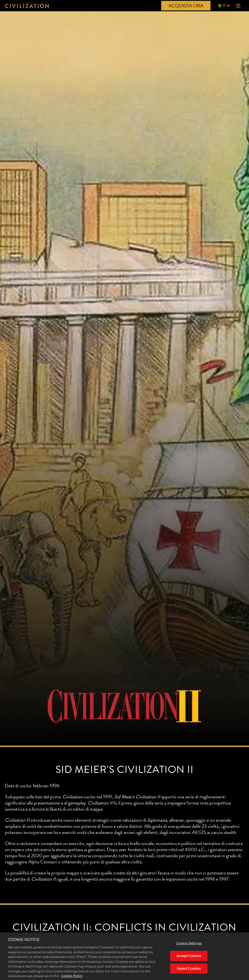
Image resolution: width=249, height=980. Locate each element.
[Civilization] (27, 6)
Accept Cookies (189, 960)
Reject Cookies (189, 973)
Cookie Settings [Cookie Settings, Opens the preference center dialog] (189, 948)
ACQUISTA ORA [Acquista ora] (186, 6)
